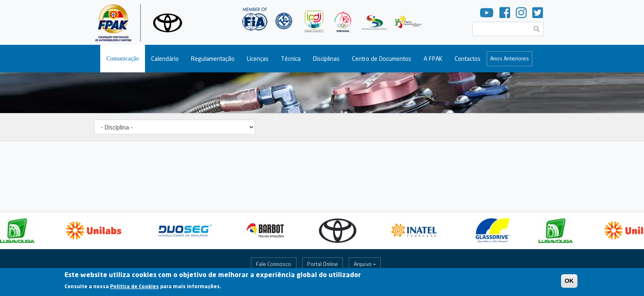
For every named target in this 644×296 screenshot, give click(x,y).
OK (569, 282)
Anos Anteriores (509, 58)
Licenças (258, 59)
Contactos (468, 59)
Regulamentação (213, 59)
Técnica (291, 59)
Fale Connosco (274, 264)
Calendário (165, 59)
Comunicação (123, 58)
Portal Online (323, 264)
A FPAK (433, 59)
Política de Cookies (135, 288)
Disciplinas (326, 59)
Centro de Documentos (382, 59)
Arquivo (363, 264)
